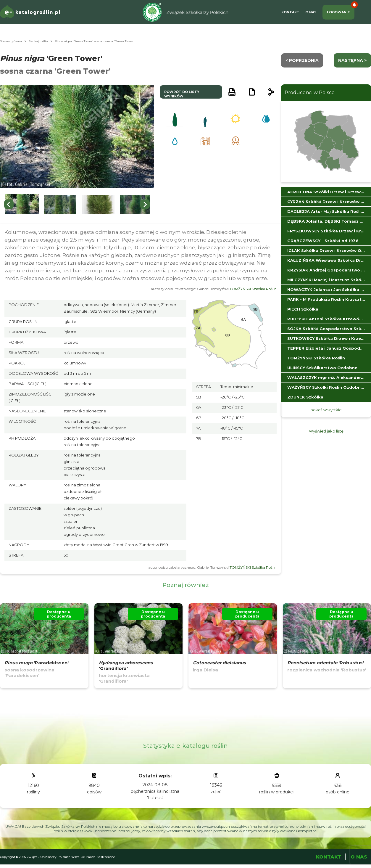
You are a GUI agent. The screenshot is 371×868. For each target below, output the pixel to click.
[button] (22, 204)
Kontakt (290, 12)
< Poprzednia (302, 60)
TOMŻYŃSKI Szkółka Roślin (253, 289)
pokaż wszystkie (326, 410)
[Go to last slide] (9, 204)
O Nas (311, 12)
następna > (352, 60)
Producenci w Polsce (310, 93)
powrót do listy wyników (182, 94)
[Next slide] (145, 204)
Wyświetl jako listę (326, 431)
